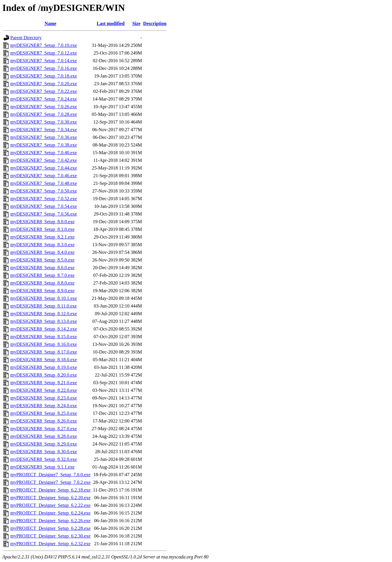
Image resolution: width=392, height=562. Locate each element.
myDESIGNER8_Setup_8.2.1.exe (42, 237)
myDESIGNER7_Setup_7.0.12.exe (44, 53)
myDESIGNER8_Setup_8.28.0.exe (44, 436)
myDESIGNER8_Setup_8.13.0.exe (44, 321)
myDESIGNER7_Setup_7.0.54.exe (44, 206)
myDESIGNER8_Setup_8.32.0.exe (44, 459)
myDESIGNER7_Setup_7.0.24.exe (44, 99)
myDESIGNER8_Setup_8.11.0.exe (44, 306)
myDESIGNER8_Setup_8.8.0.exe (42, 283)
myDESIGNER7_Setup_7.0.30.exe (44, 122)
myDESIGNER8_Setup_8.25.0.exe (44, 413)
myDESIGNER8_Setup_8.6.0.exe (42, 268)
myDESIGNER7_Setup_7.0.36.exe (44, 137)
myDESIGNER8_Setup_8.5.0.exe (42, 260)
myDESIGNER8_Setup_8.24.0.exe (44, 406)
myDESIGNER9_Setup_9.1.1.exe (42, 467)
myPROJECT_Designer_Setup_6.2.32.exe (50, 544)
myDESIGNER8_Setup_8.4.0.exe (42, 252)
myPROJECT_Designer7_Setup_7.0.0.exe (50, 475)
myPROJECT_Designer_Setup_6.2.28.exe (50, 528)
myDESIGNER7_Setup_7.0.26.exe (44, 107)
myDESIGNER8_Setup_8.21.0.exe (44, 383)
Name (50, 23)
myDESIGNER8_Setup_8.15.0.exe (44, 337)
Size (136, 23)
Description (155, 23)
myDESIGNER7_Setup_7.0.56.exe (44, 214)
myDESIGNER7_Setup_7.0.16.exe (44, 68)
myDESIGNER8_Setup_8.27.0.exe (44, 429)
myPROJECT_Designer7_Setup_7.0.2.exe (50, 482)
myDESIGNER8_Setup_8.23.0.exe (44, 398)
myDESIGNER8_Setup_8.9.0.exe (42, 291)
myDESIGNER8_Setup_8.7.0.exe (42, 275)
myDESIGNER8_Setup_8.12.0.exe (44, 314)
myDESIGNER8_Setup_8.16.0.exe (44, 344)
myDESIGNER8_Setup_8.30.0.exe (44, 452)
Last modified (111, 23)
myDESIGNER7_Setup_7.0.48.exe (44, 183)
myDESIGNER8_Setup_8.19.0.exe (44, 367)
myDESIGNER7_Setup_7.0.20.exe (44, 84)
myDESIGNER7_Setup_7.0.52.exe (44, 199)
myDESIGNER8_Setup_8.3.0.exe (42, 245)
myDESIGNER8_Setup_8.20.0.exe (44, 375)
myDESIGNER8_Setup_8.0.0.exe (42, 222)
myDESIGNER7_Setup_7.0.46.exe (44, 176)
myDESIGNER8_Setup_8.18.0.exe (44, 360)
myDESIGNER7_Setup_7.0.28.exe (44, 114)
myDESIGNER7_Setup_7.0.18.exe (44, 76)
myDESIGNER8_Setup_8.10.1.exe (44, 298)
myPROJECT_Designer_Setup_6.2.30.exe (50, 536)
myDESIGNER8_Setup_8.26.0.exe (44, 421)
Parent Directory (26, 38)
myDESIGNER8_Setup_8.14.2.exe (44, 329)
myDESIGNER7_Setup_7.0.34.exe (44, 130)
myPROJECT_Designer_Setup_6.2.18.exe (50, 490)
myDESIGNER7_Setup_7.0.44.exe (44, 168)
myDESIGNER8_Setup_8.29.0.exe (44, 444)
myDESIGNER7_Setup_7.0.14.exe (44, 61)
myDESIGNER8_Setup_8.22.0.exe (44, 390)
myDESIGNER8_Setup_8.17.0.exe (44, 352)
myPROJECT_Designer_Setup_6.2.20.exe (50, 498)
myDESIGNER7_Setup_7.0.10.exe (44, 45)
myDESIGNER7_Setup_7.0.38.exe (44, 145)
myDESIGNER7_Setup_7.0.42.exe (44, 160)
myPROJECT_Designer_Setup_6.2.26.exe (50, 521)
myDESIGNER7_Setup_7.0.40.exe (44, 153)
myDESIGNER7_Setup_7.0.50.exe (44, 191)
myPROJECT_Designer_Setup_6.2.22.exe (50, 505)
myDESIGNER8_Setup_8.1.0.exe (42, 229)
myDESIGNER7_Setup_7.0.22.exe (44, 91)
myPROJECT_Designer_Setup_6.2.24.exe (50, 513)
